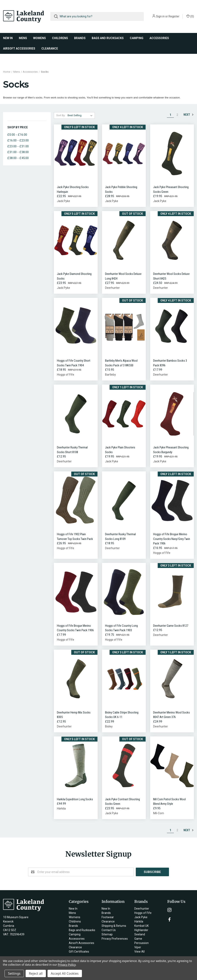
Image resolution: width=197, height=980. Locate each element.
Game (138, 939)
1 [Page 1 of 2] (170, 115)
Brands (80, 38)
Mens (23, 38)
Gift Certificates (79, 952)
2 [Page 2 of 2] (177, 115)
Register (174, 16)
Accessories (159, 38)
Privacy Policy (67, 965)
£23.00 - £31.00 (18, 146)
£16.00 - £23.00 (18, 140)
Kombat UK (142, 926)
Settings (14, 973)
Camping (137, 38)
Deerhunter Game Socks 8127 (171, 626)
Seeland (140, 934)
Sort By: (61, 115)
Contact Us (109, 930)
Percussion (142, 943)
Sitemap (107, 934)
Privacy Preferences (115, 939)
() (190, 16)
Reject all (36, 973)
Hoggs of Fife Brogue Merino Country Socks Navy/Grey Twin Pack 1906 (172, 539)
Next (189, 115)
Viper (138, 947)
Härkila (139, 921)
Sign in (160, 16)
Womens (40, 38)
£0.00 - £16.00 (17, 135)
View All (139, 952)
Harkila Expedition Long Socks (75, 799)
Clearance (50, 49)
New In (8, 38)
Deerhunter (142, 909)
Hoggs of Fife (143, 913)
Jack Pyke (141, 917)
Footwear (108, 917)
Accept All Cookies (65, 973)
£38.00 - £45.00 (18, 158)
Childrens (60, 38)
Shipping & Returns (114, 926)
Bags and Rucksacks (108, 38)
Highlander (141, 930)
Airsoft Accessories (19, 49)
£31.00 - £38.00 (18, 152)
